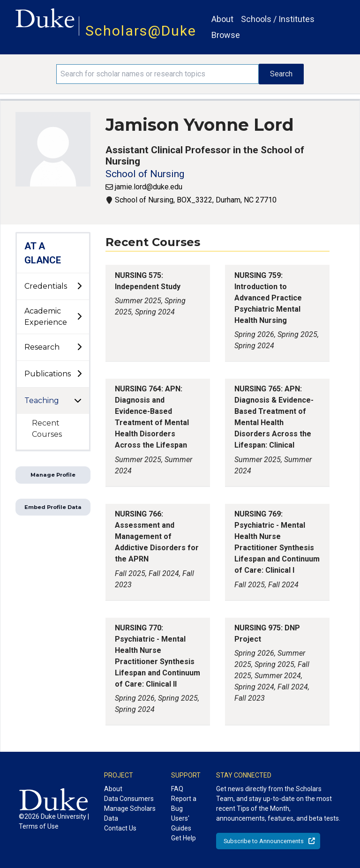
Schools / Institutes (278, 19)
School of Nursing (145, 174)
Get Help (184, 838)
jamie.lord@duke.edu (149, 187)
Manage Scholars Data (130, 813)
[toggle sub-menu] (79, 286)
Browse (226, 35)
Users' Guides (181, 823)
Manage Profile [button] (53, 475)
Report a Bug (184, 804)
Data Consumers (129, 799)
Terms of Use (39, 826)
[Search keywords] (157, 74)
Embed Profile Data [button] (53, 507)
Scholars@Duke (141, 31)
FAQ (177, 789)
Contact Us (120, 828)
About (222, 19)
